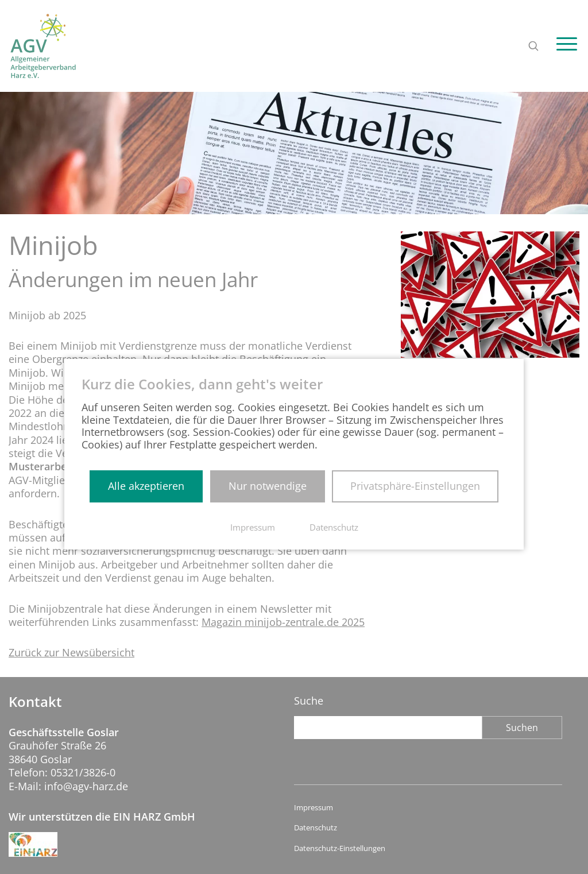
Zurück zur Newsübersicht (71, 672)
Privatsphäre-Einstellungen (415, 486)
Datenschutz (316, 828)
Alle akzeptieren (146, 486)
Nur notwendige (268, 486)
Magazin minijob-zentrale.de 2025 (283, 642)
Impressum (314, 808)
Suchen (522, 728)
